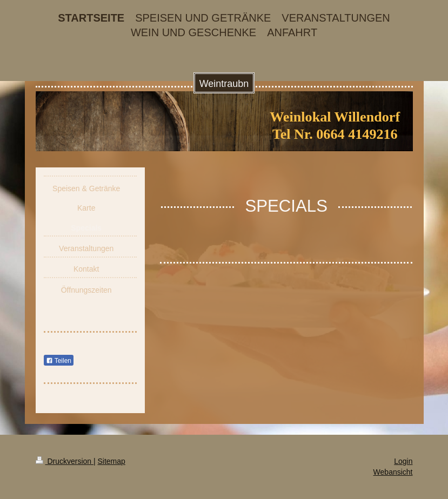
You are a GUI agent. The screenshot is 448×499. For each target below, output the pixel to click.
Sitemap (112, 461)
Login (403, 461)
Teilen (59, 361)
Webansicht (393, 472)
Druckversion (65, 461)
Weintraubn (224, 84)
